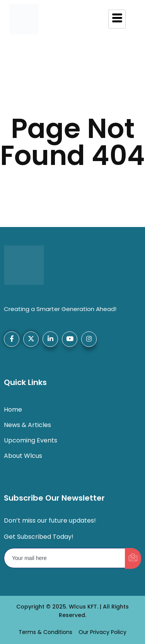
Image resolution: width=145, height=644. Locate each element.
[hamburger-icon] (117, 19)
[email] (65, 558)
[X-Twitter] (31, 339)
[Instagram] (89, 339)
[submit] (133, 558)
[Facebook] (12, 339)
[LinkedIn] (50, 339)
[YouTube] (70, 339)
